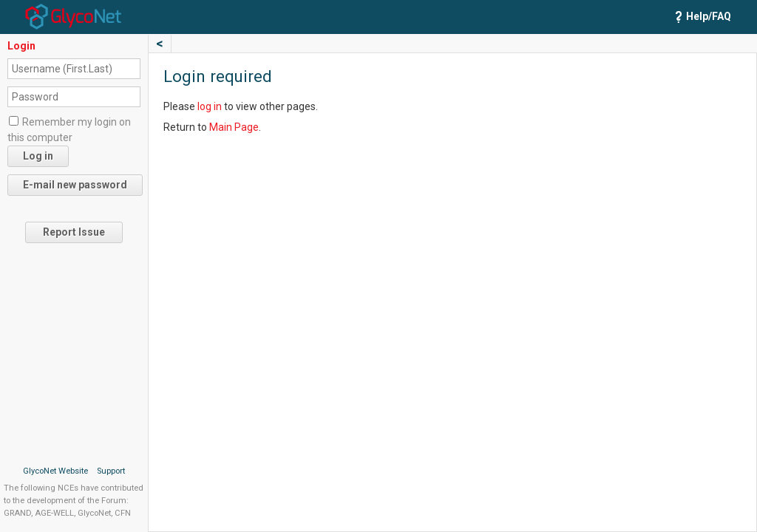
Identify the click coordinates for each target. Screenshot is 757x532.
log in (210, 106)
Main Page (234, 127)
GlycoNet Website (55, 471)
